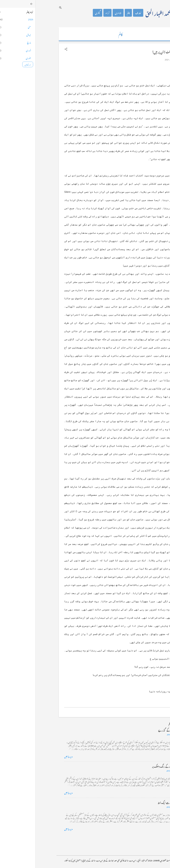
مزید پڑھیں (33, 756)
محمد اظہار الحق (123, 13)
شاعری (83, 13)
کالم (93, 13)
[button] (31, 49)
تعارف (103, 13)
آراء (72, 13)
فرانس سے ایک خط (132, 802)
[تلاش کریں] (25, 8)
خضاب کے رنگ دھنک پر (129, 766)
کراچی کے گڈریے (132, 730)
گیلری (62, 13)
